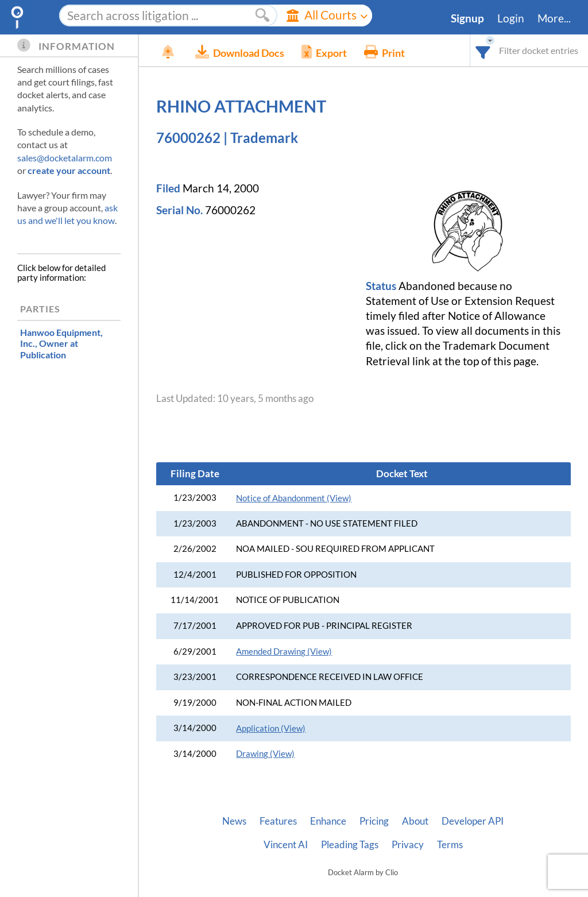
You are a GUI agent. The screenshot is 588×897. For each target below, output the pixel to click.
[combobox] (483, 50)
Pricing (374, 821)
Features (278, 821)
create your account (69, 170)
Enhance (328, 821)
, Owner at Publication (61, 343)
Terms (450, 845)
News (234, 821)
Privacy (408, 845)
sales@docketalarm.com (65, 158)
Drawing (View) (265, 754)
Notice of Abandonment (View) (294, 498)
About (415, 821)
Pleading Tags (350, 845)
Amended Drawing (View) (284, 652)
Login (511, 18)
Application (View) (271, 728)
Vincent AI (286, 845)
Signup (467, 18)
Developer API (473, 821)
